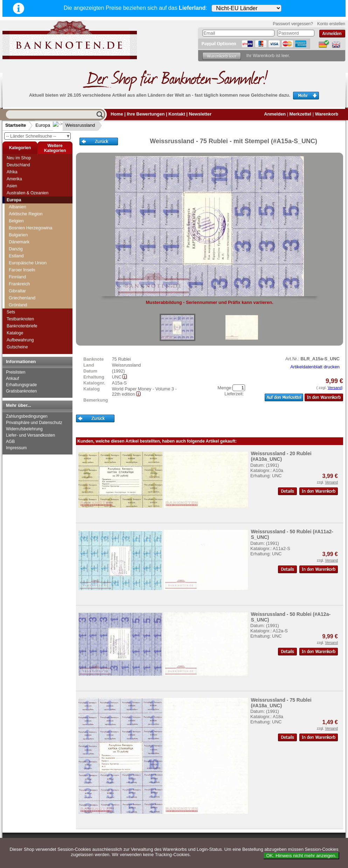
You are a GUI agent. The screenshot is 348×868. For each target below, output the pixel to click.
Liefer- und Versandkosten (30, 435)
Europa (43, 125)
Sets (11, 312)
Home (117, 114)
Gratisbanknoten (21, 391)
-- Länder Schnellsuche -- (38, 136)
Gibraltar (17, 291)
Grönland (18, 305)
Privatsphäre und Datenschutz (34, 423)
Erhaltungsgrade (21, 385)
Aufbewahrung (20, 340)
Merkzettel (301, 114)
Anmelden (275, 114)
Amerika (14, 179)
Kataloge (15, 333)
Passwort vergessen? (293, 24)
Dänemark (19, 242)
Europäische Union (28, 263)
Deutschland (18, 165)
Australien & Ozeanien (27, 193)
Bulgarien (18, 235)
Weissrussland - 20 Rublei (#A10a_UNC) (281, 456)
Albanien (18, 207)
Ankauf (12, 379)
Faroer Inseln (22, 270)
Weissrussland (75, 125)
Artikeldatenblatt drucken (315, 367)
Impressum (16, 448)
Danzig (16, 249)
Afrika (12, 172)
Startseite (16, 125)
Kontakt (177, 114)
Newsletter (200, 114)
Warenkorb (327, 114)
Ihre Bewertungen (146, 114)
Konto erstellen (331, 24)
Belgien (16, 221)
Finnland (17, 277)
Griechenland (22, 298)
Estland (16, 256)
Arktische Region (26, 214)
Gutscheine (17, 347)
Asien (12, 186)
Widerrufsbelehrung (24, 429)
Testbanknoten (20, 319)
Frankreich (19, 284)
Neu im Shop (19, 158)
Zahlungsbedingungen (27, 416)
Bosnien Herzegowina (31, 228)
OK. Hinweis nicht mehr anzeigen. (301, 856)
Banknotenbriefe (22, 326)
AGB (10, 442)
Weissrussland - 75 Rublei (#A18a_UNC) (281, 703)
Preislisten (16, 372)
